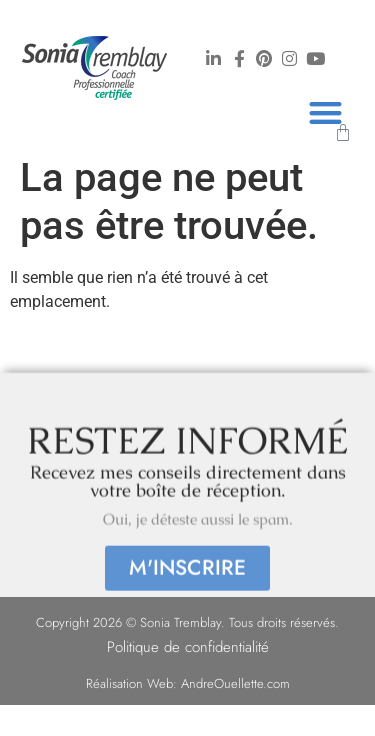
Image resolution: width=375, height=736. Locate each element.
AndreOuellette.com (235, 683)
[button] (325, 112)
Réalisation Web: (133, 683)
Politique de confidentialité (188, 647)
